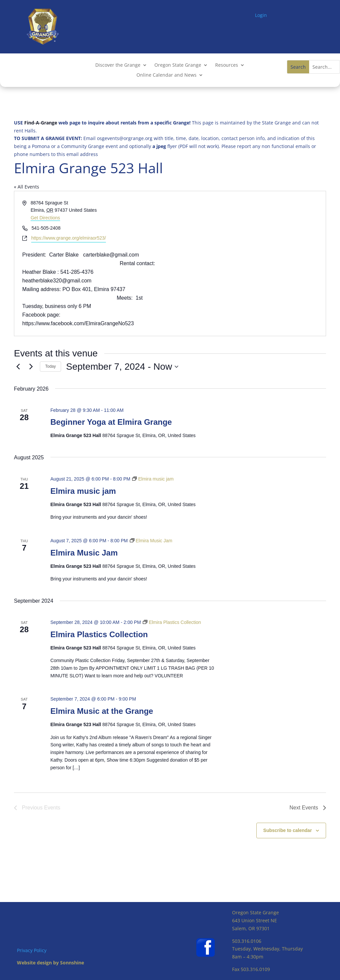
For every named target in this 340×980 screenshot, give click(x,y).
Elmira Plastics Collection (99, 634)
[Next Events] (31, 367)
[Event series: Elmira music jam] (153, 479)
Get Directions (45, 218)
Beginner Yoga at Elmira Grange (111, 422)
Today (50, 366)
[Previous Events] (18, 367)
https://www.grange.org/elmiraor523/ (69, 238)
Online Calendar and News (167, 75)
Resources (227, 65)
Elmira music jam (83, 491)
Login (261, 15)
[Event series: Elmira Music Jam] (151, 541)
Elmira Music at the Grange (102, 711)
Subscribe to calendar (288, 830)
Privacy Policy (32, 950)
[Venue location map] (247, 264)
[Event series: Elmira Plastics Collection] (172, 622)
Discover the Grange (118, 65)
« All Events (27, 187)
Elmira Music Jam (84, 553)
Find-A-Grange (41, 123)
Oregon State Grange (178, 65)
